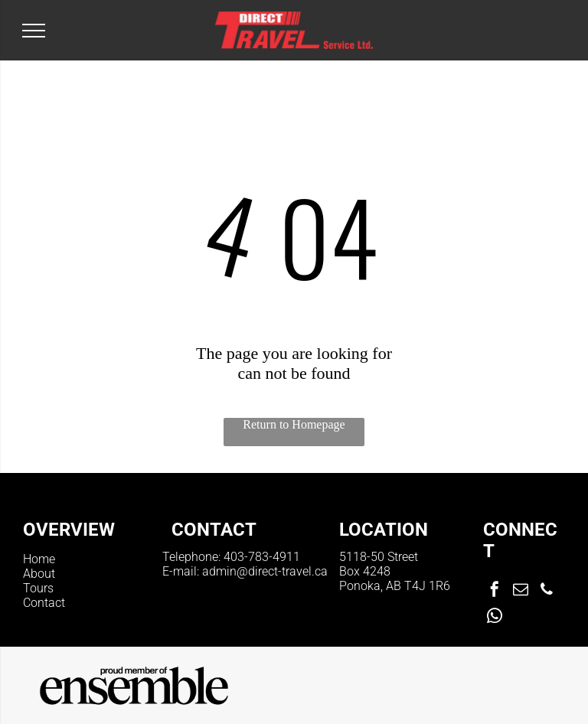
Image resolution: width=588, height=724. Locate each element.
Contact (44, 603)
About (39, 574)
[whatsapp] (495, 618)
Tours (38, 588)
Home (39, 559)
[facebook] (495, 591)
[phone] (547, 591)
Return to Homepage (294, 424)
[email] (521, 591)
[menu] (34, 31)
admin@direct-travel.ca (265, 571)
